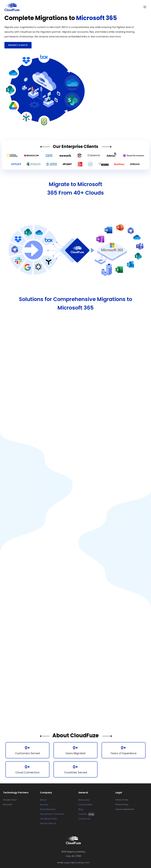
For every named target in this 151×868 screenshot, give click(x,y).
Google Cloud (10, 800)
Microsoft (8, 804)
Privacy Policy (122, 804)
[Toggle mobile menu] (145, 7)
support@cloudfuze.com (77, 863)
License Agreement (125, 809)
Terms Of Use (122, 800)
